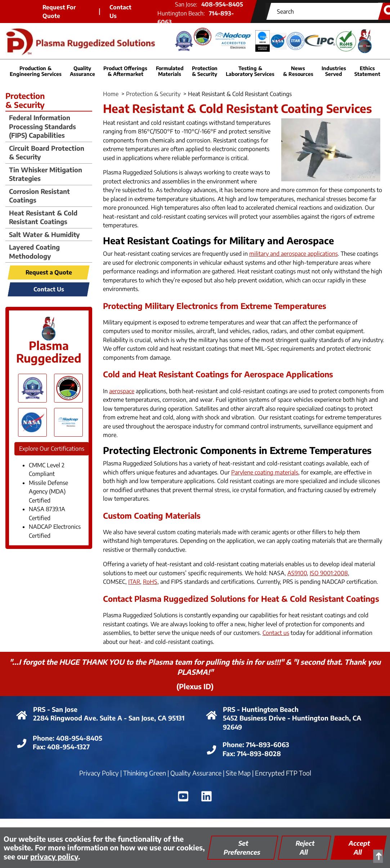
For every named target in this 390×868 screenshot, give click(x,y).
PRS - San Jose (55, 709)
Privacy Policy (99, 773)
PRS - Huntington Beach (261, 709)
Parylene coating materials (265, 472)
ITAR (134, 582)
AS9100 (297, 573)
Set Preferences (242, 847)
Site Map (238, 773)
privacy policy (54, 856)
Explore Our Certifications (52, 449)
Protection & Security (153, 94)
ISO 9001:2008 (329, 573)
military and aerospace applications (293, 254)
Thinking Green (145, 773)
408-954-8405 (79, 738)
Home (111, 94)
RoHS (150, 582)
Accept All (359, 847)
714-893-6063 (268, 744)
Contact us (276, 633)
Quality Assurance (196, 773)
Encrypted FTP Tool (283, 773)
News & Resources (298, 71)
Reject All (305, 847)
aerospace (122, 391)
